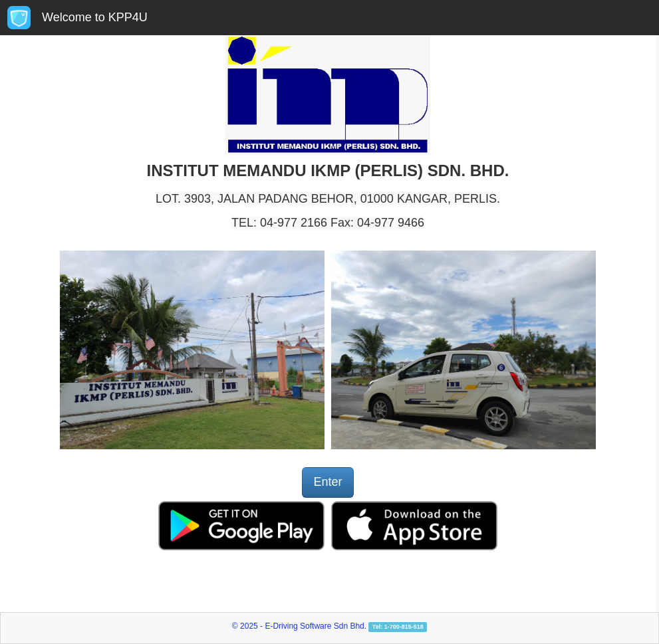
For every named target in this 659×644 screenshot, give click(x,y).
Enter (328, 482)
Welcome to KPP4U (95, 17)
